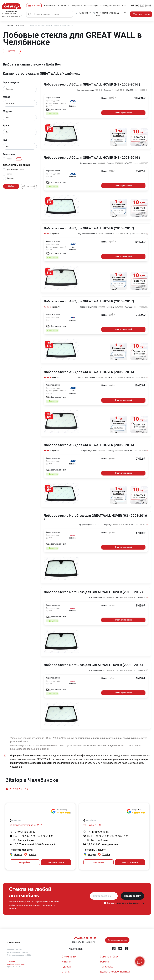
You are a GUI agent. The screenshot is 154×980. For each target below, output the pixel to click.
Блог (124, 6)
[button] (19, 789)
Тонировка (75, 6)
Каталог (36, 6)
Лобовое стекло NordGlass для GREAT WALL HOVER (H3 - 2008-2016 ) (95, 517)
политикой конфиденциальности (130, 903)
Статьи (66, 972)
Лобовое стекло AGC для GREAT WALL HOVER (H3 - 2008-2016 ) (92, 85)
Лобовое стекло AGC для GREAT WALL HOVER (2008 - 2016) (89, 372)
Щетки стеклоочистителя (116, 972)
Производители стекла (110, 6)
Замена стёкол (50, 6)
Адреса (66, 967)
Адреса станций (91, 6)
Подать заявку (132, 896)
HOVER (12, 51)
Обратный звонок (141, 14)
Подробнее (25, 862)
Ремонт (64, 6)
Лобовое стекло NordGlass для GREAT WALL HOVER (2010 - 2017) (93, 592)
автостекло (14, 943)
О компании (69, 957)
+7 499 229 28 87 (141, 6)
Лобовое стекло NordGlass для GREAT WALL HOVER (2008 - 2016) (93, 665)
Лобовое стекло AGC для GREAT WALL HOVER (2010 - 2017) (89, 228)
